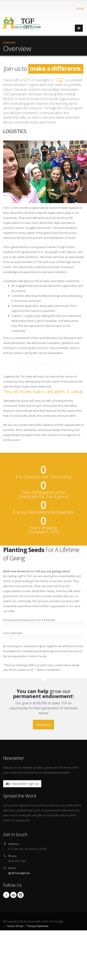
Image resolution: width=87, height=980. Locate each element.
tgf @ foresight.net (19, 873)
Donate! (43, 725)
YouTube (13, 895)
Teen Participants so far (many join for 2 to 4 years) (43, 494)
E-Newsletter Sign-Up (22, 784)
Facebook (6, 895)
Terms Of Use (15, 926)
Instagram (21, 895)
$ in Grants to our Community (44, 477)
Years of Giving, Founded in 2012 (44, 530)
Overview (9, 42)
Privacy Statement (38, 926)
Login (80, 8)
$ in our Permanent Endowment (43, 512)
